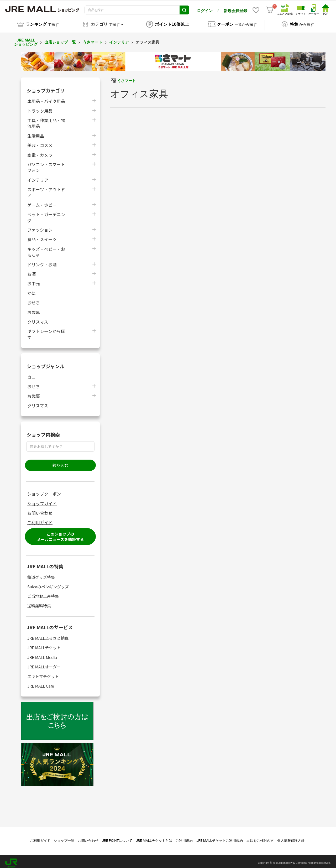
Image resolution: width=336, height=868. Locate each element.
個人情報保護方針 (291, 838)
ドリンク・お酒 (42, 261)
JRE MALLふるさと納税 (48, 635)
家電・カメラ (40, 152)
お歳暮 (34, 309)
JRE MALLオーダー (44, 664)
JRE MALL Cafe (41, 683)
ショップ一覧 (64, 838)
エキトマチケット (43, 674)
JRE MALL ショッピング (26, 40)
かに (31, 290)
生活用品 (36, 133)
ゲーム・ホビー (42, 202)
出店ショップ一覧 (60, 39)
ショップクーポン (44, 491)
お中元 (34, 281)
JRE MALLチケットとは (154, 838)
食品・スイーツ (42, 237)
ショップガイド (42, 501)
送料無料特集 (39, 603)
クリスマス (38, 319)
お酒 (31, 271)
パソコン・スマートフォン (46, 164)
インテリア (119, 39)
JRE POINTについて (117, 838)
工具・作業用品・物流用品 (46, 120)
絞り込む (60, 462)
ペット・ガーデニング (46, 214)
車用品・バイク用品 (46, 98)
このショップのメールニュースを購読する (60, 534)
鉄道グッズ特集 (41, 574)
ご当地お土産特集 (43, 593)
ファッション (40, 227)
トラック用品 (40, 108)
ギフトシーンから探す (46, 331)
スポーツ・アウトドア (46, 189)
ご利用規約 (184, 838)
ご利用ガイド (40, 520)
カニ (31, 374)
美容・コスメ (40, 142)
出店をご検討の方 (260, 838)
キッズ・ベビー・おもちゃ (46, 249)
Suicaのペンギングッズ (48, 584)
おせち (34, 300)
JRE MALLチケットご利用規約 (220, 838)
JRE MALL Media (42, 654)
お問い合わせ (40, 510)
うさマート (93, 39)
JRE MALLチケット (44, 645)
